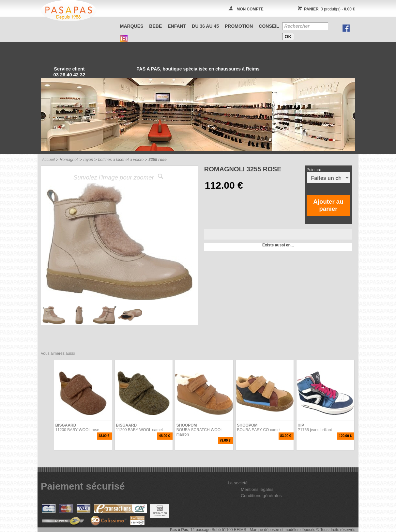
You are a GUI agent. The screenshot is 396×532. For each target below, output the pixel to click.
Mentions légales (257, 489)
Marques (132, 26)
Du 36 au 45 (205, 26)
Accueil (48, 160)
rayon (88, 160)
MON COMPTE (250, 9)
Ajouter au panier (328, 205)
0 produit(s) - (325, 9)
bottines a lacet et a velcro (121, 160)
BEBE (155, 26)
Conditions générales (261, 496)
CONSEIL (269, 26)
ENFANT (177, 26)
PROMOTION (239, 26)
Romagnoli (69, 160)
